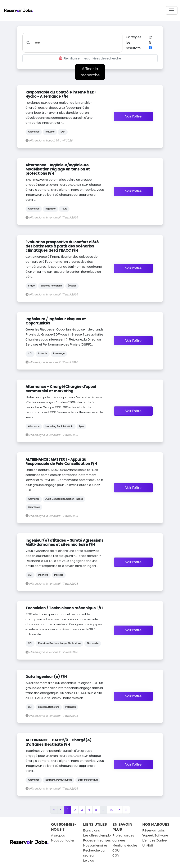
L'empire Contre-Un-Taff (155, 843)
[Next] (119, 810)
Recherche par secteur (94, 853)
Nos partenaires (95, 845)
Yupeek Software (155, 835)
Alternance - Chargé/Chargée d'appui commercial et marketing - (61, 389)
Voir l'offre (133, 116)
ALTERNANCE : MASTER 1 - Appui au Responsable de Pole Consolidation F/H (61, 462)
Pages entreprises (97, 840)
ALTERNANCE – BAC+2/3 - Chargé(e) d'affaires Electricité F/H (58, 742)
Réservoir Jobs (154, 830)
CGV (116, 855)
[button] (150, 38)
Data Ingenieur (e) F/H (46, 677)
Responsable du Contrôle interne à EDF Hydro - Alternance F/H (61, 94)
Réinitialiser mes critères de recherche (90, 58)
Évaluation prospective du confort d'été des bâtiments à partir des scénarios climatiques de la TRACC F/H (62, 246)
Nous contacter (63, 840)
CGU (116, 850)
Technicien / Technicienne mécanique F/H (64, 608)
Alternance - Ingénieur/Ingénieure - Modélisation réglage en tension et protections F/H (58, 169)
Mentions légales (125, 845)
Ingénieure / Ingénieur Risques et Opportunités (56, 321)
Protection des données (123, 838)
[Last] (126, 810)
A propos (58, 835)
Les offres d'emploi (97, 835)
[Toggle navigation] (172, 10)
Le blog (89, 860)
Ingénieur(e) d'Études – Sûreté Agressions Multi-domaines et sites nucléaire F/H (64, 542)
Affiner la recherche (90, 72)
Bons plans (91, 830)
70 (111, 810)
